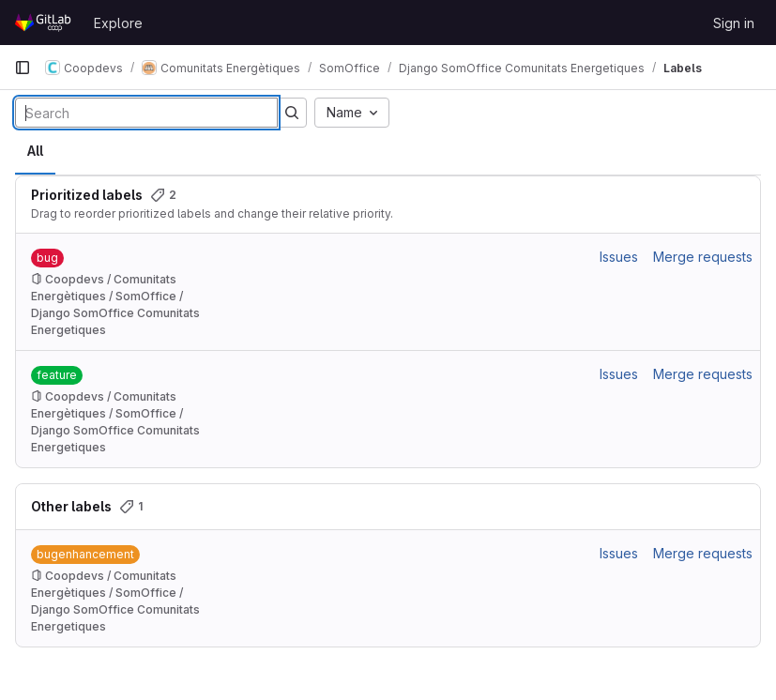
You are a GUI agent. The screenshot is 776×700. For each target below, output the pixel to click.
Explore (118, 23)
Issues (619, 257)
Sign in (734, 23)
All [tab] (35, 151)
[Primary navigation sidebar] (23, 68)
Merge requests (703, 257)
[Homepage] (45, 23)
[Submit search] (292, 113)
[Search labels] (146, 113)
